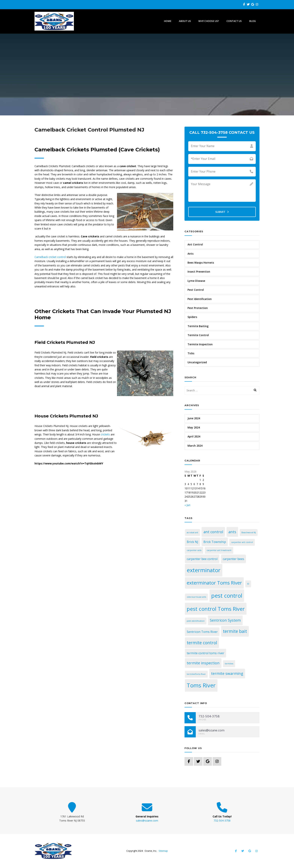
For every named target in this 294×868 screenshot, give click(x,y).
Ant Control (195, 244)
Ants (190, 254)
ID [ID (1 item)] (248, 584)
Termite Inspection (200, 344)
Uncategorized (197, 362)
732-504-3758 (222, 821)
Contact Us (234, 21)
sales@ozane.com (147, 821)
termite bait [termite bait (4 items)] (235, 631)
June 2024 (194, 418)
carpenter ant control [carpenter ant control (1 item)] (242, 542)
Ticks (191, 353)
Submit (222, 212)
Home (168, 21)
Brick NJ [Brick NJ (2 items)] (192, 542)
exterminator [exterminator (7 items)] (204, 570)
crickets (106, 434)
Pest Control (196, 290)
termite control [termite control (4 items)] (202, 643)
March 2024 (195, 446)
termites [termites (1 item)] (229, 664)
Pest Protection (198, 308)
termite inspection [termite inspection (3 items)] (203, 663)
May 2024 (194, 427)
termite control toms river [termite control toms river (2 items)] (205, 653)
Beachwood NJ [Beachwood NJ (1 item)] (249, 532)
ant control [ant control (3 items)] (213, 532)
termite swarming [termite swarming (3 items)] (227, 673)
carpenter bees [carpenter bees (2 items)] (233, 559)
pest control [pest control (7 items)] (227, 596)
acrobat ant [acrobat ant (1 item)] (192, 532)
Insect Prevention (199, 272)
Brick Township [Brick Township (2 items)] (215, 542)
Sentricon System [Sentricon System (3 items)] (225, 620)
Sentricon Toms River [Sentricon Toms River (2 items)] (202, 632)
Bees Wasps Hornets (201, 263)
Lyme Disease (196, 281)
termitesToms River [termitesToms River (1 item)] (196, 674)
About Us (185, 21)
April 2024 (194, 436)
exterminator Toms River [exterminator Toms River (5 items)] (214, 583)
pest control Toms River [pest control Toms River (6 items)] (216, 609)
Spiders (192, 317)
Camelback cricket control (50, 257)
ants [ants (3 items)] (232, 532)
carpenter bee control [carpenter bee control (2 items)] (202, 559)
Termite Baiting (198, 326)
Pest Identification (200, 299)
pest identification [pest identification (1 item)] (196, 621)
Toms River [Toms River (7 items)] (201, 685)
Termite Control (198, 335)
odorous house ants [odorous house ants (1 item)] (196, 597)
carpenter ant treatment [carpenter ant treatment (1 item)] (219, 550)
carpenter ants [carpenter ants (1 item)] (194, 550)
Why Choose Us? (209, 21)
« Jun (187, 505)
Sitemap (163, 851)
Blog (252, 21)
